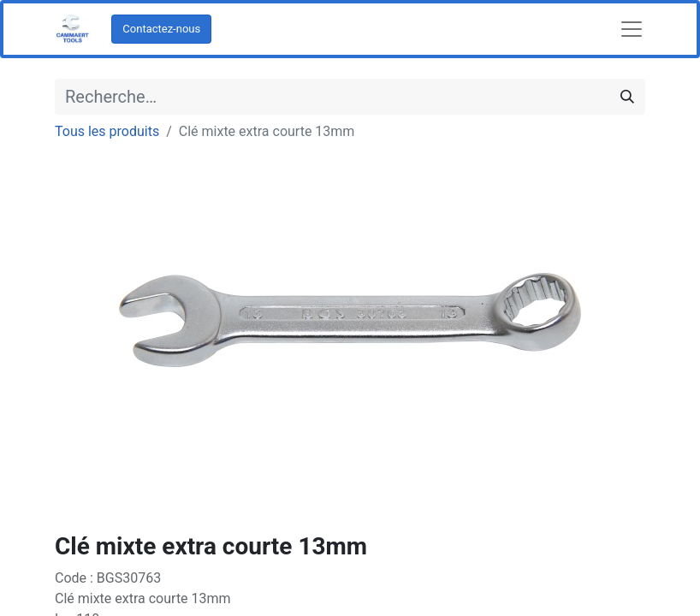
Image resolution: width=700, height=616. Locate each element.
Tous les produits (107, 131)
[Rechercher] (627, 97)
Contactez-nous (161, 29)
